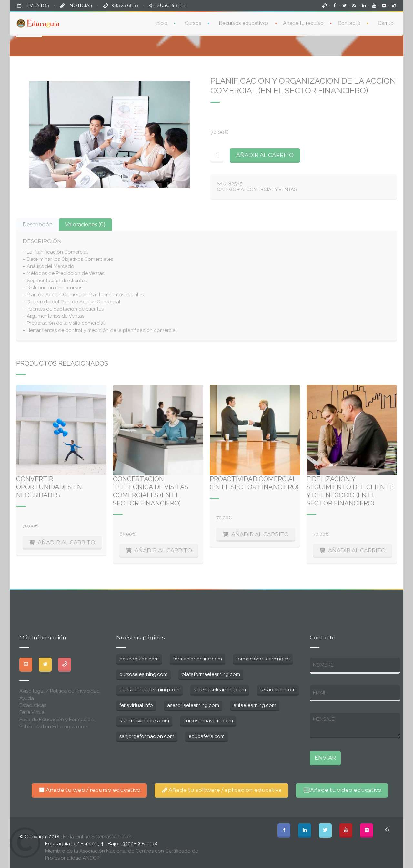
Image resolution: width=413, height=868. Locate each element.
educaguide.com (139, 659)
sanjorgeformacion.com (147, 736)
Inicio (161, 22)
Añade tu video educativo (342, 790)
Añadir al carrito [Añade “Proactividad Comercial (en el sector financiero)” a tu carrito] (260, 534)
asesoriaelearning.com (193, 705)
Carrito (386, 22)
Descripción (38, 225)
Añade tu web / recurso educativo (89, 790)
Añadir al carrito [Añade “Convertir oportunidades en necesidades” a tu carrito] (66, 542)
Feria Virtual (33, 712)
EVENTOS (37, 5)
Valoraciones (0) (85, 225)
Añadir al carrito (265, 155)
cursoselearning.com (143, 674)
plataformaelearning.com (211, 674)
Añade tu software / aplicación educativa (222, 790)
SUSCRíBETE (172, 5)
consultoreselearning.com (149, 690)
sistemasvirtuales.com (144, 721)
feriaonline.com (278, 690)
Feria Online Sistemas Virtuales (97, 837)
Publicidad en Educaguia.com (54, 727)
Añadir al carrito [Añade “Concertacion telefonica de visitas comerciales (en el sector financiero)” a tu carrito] (163, 550)
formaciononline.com (197, 659)
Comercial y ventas (272, 189)
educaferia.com (206, 736)
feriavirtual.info (136, 705)
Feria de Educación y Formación (56, 720)
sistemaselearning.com (220, 690)
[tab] (38, 225)
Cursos (193, 22)
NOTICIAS (80, 5)
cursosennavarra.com (208, 721)
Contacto (349, 22)
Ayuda (27, 698)
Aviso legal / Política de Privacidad (60, 691)
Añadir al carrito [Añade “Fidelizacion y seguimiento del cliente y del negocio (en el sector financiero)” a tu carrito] (357, 550)
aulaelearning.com (255, 705)
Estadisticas (33, 705)
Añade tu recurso (303, 22)
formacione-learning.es (263, 659)
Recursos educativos (244, 22)
